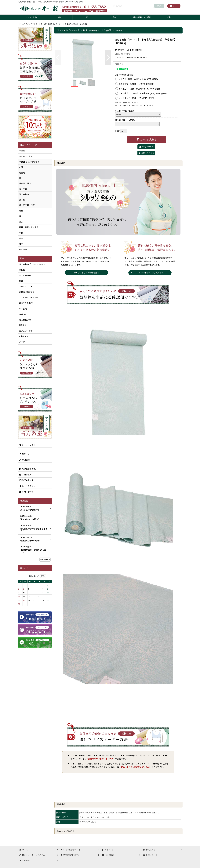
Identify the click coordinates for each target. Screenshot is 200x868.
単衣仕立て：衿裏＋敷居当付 (140, 89)
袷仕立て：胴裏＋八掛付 (138, 79)
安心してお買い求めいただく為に (135, 767)
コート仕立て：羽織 (136, 98)
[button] (58, 58)
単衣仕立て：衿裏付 (136, 84)
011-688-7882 (95, 7)
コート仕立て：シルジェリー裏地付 (143, 93)
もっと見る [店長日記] (45, 559)
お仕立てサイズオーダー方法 (133, 106)
